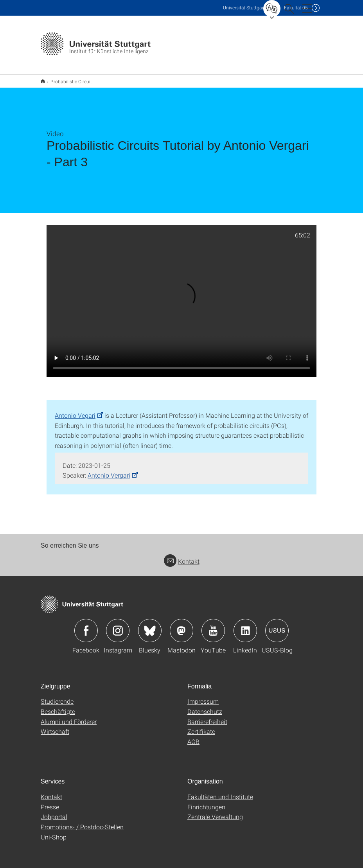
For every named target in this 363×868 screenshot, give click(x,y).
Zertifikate (201, 726)
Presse (50, 802)
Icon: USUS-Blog (277, 625)
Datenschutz (205, 706)
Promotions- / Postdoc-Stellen (82, 822)
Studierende (57, 696)
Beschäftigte (58, 706)
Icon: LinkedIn (245, 625)
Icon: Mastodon (181, 625)
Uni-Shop (54, 832)
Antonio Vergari (109, 470)
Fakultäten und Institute (220, 792)
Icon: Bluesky (150, 625)
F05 (296, 8)
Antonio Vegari (75, 410)
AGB (193, 736)
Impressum (203, 696)
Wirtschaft (55, 726)
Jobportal (54, 811)
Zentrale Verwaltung (215, 811)
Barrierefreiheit (207, 716)
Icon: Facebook (86, 625)
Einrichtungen (206, 802)
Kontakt (182, 556)
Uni (244, 8)
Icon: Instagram (118, 625)
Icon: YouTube (213, 625)
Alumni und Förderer (69, 716)
